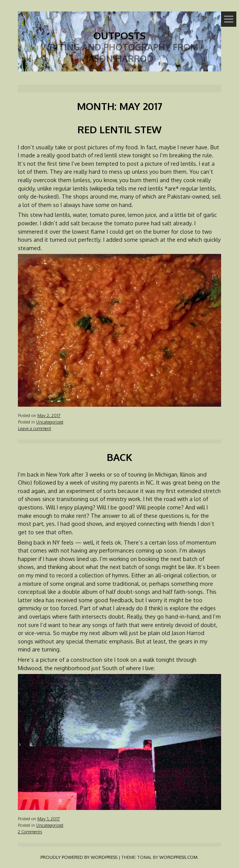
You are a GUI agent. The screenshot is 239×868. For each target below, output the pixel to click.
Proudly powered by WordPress (79, 857)
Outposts (119, 35)
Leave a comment (34, 428)
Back (119, 457)
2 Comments (30, 832)
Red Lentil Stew (119, 129)
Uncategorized (50, 422)
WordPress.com (178, 857)
